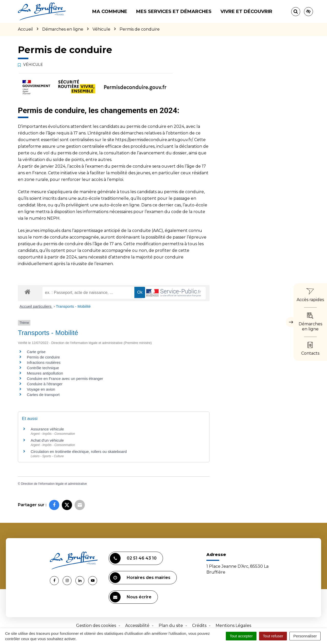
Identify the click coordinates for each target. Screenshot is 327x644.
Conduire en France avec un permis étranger (65, 379)
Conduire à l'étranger (45, 384)
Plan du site (171, 626)
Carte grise (36, 352)
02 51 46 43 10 (133, 558)
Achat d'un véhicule (47, 440)
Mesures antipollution (45, 373)
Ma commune (110, 11)
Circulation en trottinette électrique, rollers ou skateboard (79, 451)
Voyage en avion (41, 389)
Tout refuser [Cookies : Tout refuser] (273, 636)
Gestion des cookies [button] (96, 626)
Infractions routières (44, 362)
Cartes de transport (43, 395)
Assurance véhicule (47, 429)
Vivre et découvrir (246, 11)
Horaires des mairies (140, 578)
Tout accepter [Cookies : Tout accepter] (241, 636)
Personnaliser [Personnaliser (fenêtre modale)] (305, 636)
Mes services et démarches (174, 11)
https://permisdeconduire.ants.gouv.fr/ (154, 140)
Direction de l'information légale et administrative (54, 484)
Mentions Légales (233, 626)
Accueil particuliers (36, 306)
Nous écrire (131, 597)
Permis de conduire (43, 357)
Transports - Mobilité (73, 306)
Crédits (199, 626)
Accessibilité (137, 626)
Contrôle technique (43, 368)
